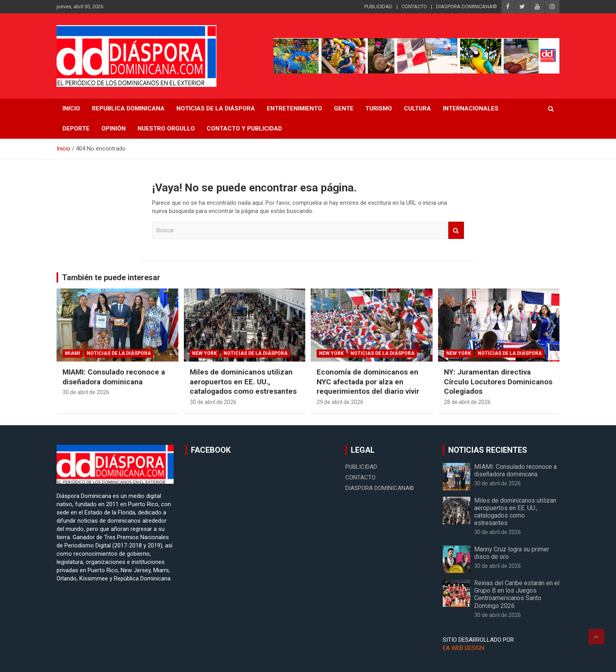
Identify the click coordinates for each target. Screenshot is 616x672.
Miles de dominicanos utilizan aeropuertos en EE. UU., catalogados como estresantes (243, 382)
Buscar (456, 230)
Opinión (114, 129)
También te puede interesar (111, 277)
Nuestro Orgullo (166, 129)
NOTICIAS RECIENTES (488, 450)
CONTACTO (414, 6)
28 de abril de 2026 (467, 402)
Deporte (76, 129)
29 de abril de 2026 (340, 402)
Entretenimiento (294, 108)
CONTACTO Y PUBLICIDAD (244, 129)
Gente (344, 108)
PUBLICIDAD (378, 6)
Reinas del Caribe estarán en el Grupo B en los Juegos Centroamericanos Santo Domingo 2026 (517, 594)
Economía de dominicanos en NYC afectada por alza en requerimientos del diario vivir (368, 382)
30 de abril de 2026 (86, 392)
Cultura (417, 108)
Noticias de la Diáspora (119, 353)
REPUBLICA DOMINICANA (128, 108)
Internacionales (471, 108)
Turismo (379, 108)
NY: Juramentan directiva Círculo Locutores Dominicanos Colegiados (498, 382)
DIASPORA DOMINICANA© (467, 6)
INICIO (71, 108)
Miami (72, 353)
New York (204, 353)
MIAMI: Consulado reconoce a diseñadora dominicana (114, 377)
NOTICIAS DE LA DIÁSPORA (216, 108)
